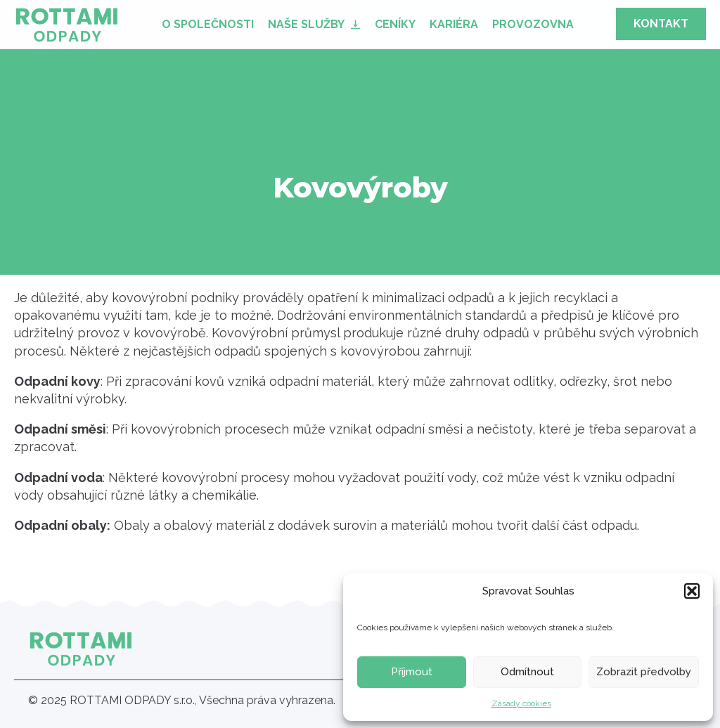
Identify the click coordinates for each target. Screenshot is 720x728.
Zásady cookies (521, 703)
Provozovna (533, 24)
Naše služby (306, 24)
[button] (692, 591)
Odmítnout (527, 672)
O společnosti (208, 24)
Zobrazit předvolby (644, 672)
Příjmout (412, 672)
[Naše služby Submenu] (356, 24)
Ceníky (395, 24)
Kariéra (454, 24)
